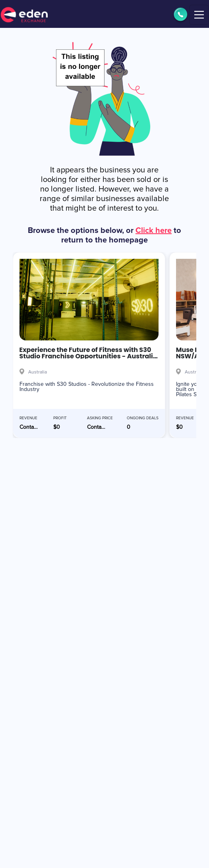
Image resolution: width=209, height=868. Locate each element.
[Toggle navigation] (199, 15)
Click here (154, 231)
